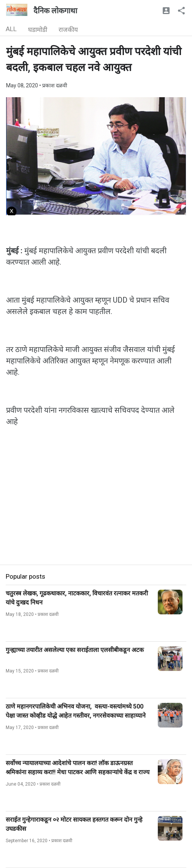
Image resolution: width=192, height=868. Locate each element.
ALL (11, 29)
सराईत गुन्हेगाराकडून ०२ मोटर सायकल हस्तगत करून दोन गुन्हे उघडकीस (74, 824)
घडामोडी (38, 30)
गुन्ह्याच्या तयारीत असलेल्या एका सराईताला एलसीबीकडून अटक (75, 650)
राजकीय (68, 30)
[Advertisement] (96, 511)
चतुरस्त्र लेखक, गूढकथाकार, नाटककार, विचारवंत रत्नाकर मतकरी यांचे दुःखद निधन (77, 598)
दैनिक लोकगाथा (55, 11)
